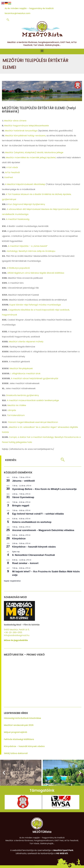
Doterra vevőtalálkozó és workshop (32, 522)
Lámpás (12, 410)
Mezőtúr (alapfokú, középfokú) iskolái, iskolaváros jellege (34, 152)
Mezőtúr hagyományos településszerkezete (26, 126)
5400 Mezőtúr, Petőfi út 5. (17, 630)
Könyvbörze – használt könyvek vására (34, 547)
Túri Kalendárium (16, 415)
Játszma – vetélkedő (23, 481)
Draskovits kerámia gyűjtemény (23, 395)
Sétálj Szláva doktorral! (16, 753)
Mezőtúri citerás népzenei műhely (26, 342)
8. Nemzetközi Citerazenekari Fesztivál (33, 555)
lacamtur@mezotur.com (18, 13)
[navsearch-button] (8, 20)
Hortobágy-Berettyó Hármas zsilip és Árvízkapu (31, 251)
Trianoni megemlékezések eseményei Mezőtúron (33, 422)
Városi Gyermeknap (23, 497)
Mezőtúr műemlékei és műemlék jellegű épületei (31, 158)
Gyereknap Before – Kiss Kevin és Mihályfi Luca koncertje (44, 489)
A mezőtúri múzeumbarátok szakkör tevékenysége (33, 400)
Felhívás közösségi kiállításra (19, 739)
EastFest (9, 177)
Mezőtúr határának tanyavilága (21, 131)
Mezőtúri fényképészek (21, 368)
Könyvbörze (19, 539)
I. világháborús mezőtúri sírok (25, 374)
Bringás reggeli (21, 506)
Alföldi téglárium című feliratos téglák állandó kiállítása (36, 273)
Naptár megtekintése (12, 581)
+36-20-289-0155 (13, 632)
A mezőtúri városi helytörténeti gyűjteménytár (35, 378)
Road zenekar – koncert (25, 563)
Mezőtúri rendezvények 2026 (19, 725)
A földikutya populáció (18, 268)
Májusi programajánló (16, 732)
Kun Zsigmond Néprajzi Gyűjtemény (27, 204)
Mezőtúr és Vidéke (16, 405)
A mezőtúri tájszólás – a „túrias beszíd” (28, 246)
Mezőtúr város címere (15, 121)
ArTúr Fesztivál (12, 172)
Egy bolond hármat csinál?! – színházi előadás (38, 514)
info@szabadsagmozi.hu (17, 635)
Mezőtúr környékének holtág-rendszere (25, 136)
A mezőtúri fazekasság (18, 219)
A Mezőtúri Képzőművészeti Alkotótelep (25, 184)
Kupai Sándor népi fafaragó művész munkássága (35, 305)
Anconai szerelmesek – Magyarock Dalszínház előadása (43, 530)
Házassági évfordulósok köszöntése (22, 718)
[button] (42, 51)
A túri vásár (12, 167)
